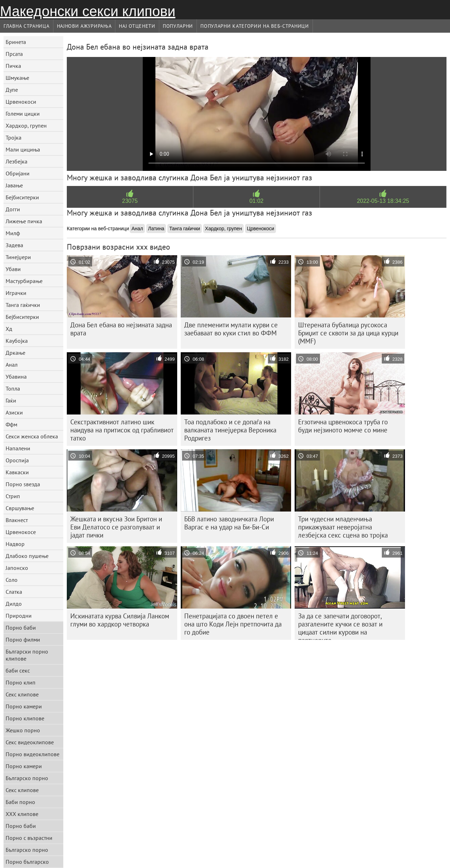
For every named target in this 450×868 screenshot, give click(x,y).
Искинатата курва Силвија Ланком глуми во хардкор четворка (120, 620)
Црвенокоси (21, 102)
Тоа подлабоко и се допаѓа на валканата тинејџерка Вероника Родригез (230, 430)
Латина (156, 229)
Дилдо (14, 604)
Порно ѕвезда (23, 484)
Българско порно (27, 778)
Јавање (14, 185)
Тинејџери (18, 257)
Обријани (18, 173)
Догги (13, 209)
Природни (19, 616)
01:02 (256, 201)
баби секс (18, 670)
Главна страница (27, 26)
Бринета (16, 42)
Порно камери (24, 706)
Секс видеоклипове (30, 742)
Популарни (178, 26)
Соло (12, 580)
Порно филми (23, 639)
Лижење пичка (24, 221)
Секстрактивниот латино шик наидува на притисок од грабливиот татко (122, 430)
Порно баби (21, 628)
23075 (130, 201)
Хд (9, 329)
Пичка (13, 66)
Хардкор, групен (26, 126)
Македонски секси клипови (88, 11)
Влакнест (17, 520)
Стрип (13, 496)
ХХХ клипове (22, 814)
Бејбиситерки (22, 197)
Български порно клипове (27, 655)
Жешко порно (23, 730)
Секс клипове (22, 694)
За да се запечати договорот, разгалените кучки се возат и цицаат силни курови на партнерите (340, 626)
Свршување (20, 508)
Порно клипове (25, 718)
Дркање (15, 353)
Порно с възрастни (29, 838)
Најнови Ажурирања (84, 26)
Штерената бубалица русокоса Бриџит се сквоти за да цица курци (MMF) (348, 333)
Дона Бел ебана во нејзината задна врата (121, 329)
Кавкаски (17, 472)
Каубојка (17, 341)
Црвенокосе (21, 532)
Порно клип (21, 682)
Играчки (16, 293)
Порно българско (27, 862)
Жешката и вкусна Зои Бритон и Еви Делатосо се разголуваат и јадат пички (116, 527)
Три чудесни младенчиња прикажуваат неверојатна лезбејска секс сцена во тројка (343, 527)
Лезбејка (17, 161)
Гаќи (11, 400)
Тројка (14, 137)
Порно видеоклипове (33, 754)
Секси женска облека (32, 436)
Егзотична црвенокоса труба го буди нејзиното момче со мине (343, 426)
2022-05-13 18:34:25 (383, 201)
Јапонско (17, 568)
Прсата (14, 54)
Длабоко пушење (27, 556)
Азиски (14, 412)
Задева (14, 245)
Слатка (14, 592)
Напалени (18, 448)
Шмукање (17, 78)
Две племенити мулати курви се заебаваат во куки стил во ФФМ (231, 329)
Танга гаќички (23, 305)
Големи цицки (23, 114)
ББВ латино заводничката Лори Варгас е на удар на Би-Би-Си (229, 523)
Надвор (15, 544)
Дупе (12, 90)
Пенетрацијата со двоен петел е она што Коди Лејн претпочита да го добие (233, 624)
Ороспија (17, 460)
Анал (12, 365)
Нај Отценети (137, 26)
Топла (13, 388)
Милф (13, 233)
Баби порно (20, 802)
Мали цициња (23, 149)
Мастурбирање (24, 281)
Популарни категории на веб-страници (255, 26)
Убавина (16, 377)
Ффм (11, 424)
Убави (13, 269)
